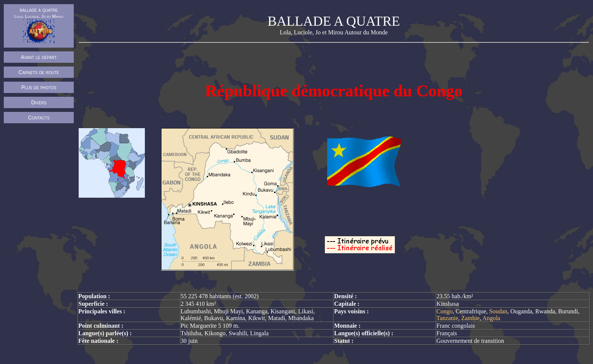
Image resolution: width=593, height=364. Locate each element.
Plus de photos (39, 87)
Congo (445, 311)
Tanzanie (447, 318)
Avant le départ (39, 57)
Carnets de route (39, 72)
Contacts (39, 118)
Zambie (471, 318)
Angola (491, 318)
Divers (39, 102)
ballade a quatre (39, 25)
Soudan (498, 311)
